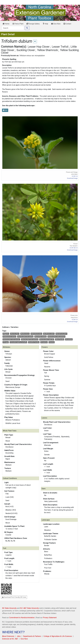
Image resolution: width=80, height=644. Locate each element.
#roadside (69, 339)
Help (45, 24)
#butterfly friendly (40, 336)
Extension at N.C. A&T (10, 639)
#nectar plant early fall (47, 339)
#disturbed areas (36, 334)
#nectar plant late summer (30, 339)
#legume (6, 334)
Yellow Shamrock (48, 50)
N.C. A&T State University (29, 608)
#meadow (44, 342)
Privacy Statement (50, 618)
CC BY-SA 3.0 (74, 248)
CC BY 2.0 (75, 176)
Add (5, 110)
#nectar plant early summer (56, 336)
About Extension (8, 636)
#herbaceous (25, 334)
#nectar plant (15, 334)
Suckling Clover (26, 50)
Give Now (56, 24)
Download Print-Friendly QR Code (14, 597)
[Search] (13, 28)
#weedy (52, 342)
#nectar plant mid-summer (11, 339)
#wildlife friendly (34, 342)
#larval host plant (61, 334)
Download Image (72, 178)
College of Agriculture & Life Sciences (58, 636)
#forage (6, 342)
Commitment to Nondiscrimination (22, 618)
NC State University (9, 608)
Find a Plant (18, 24)
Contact (67, 24)
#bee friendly (60, 339)
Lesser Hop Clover (39, 47)
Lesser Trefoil (60, 47)
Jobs (19, 636)
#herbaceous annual (9, 336)
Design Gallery (33, 24)
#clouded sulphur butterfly (18, 342)
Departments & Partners (32, 636)
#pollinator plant (49, 334)
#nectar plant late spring (25, 336)
